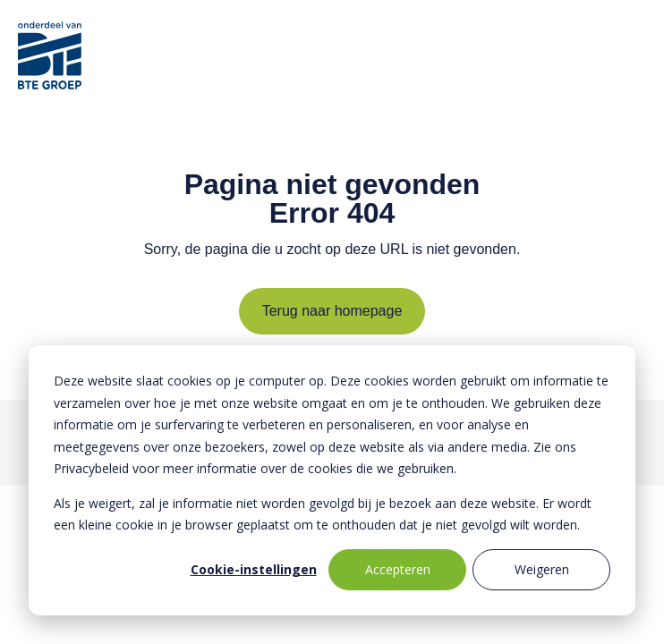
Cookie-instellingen (254, 569)
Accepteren (398, 569)
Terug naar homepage (332, 311)
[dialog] (332, 480)
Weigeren (542, 569)
